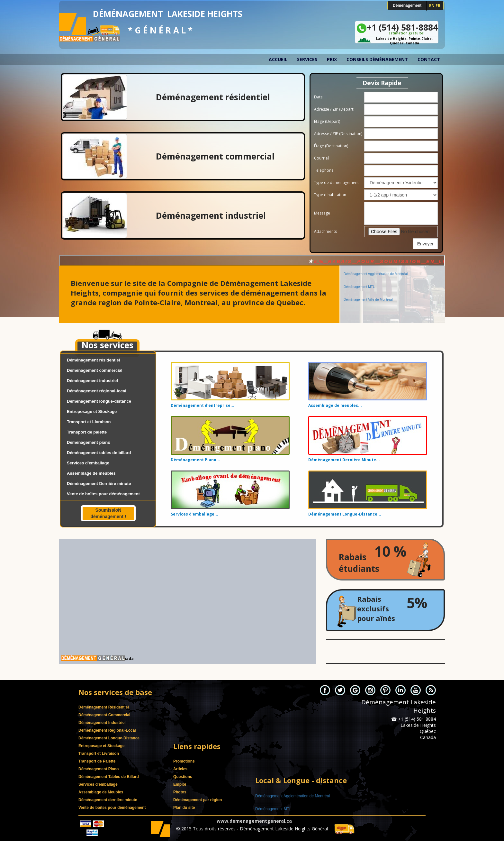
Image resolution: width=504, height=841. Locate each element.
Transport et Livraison (89, 422)
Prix (332, 59)
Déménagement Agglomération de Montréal (376, 269)
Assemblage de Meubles (101, 792)
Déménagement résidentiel (93, 360)
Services (307, 59)
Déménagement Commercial (104, 715)
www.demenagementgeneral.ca (254, 821)
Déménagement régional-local (97, 391)
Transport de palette (87, 432)
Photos (180, 792)
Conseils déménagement (377, 59)
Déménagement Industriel (102, 723)
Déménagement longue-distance (99, 401)
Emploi (180, 784)
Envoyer (425, 244)
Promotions (184, 761)
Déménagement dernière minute (108, 800)
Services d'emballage (88, 463)
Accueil (278, 59)
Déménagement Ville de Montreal (368, 295)
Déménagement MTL (359, 282)
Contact (429, 59)
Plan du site (184, 808)
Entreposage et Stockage (92, 411)
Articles (180, 769)
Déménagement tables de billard (99, 453)
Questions (183, 777)
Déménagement (407, 5)
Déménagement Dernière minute (99, 484)
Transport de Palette (97, 761)
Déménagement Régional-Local (107, 730)
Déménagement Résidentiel (104, 707)
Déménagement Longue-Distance (109, 738)
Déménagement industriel (92, 381)
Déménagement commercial (95, 370)
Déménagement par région (198, 800)
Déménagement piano (89, 442)
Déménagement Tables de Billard (109, 777)
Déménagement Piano (99, 769)
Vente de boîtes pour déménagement (103, 494)
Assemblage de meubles (91, 473)
